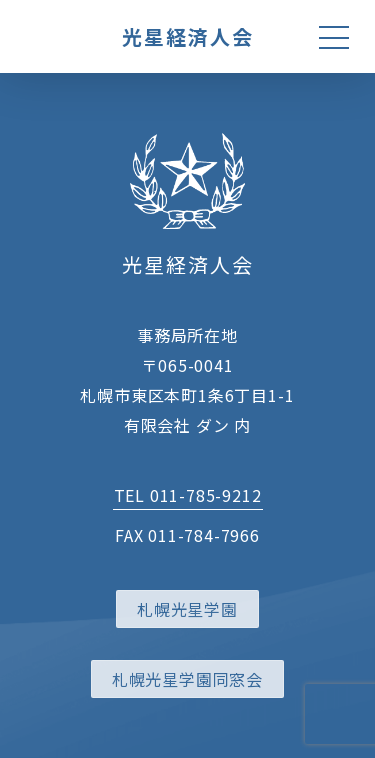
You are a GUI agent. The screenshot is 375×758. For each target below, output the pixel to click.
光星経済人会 (188, 36)
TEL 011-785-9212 (188, 495)
